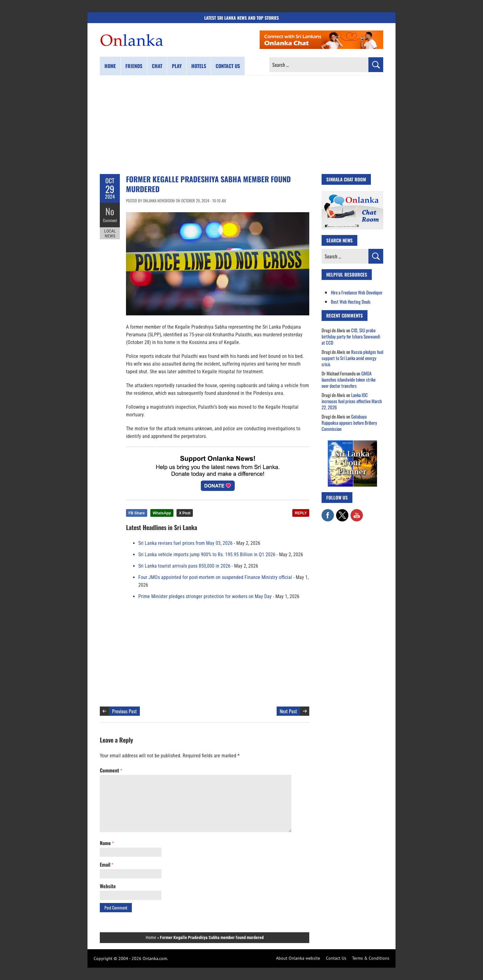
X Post (185, 513)
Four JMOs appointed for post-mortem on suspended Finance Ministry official (215, 577)
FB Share (137, 513)
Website (108, 886)
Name (107, 843)
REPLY (301, 513)
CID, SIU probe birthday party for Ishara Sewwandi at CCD (351, 336)
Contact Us (336, 958)
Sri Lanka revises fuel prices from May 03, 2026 (185, 543)
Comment (110, 220)
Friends (134, 66)
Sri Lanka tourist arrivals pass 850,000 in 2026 (184, 566)
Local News (110, 233)
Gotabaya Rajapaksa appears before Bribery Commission (349, 423)
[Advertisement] (241, 125)
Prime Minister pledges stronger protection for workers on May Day (205, 596)
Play (177, 66)
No (110, 211)
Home (110, 66)
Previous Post (124, 711)
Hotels (199, 66)
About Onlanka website (298, 958)
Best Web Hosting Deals (351, 302)
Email (106, 865)
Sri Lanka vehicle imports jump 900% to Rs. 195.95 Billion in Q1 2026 (207, 555)
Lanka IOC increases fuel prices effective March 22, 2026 (352, 401)
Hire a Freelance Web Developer (357, 292)
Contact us (228, 66)
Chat (157, 66)
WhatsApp (162, 513)
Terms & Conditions (371, 958)
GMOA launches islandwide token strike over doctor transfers (349, 379)
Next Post (288, 711)
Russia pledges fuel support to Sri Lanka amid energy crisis (352, 358)
